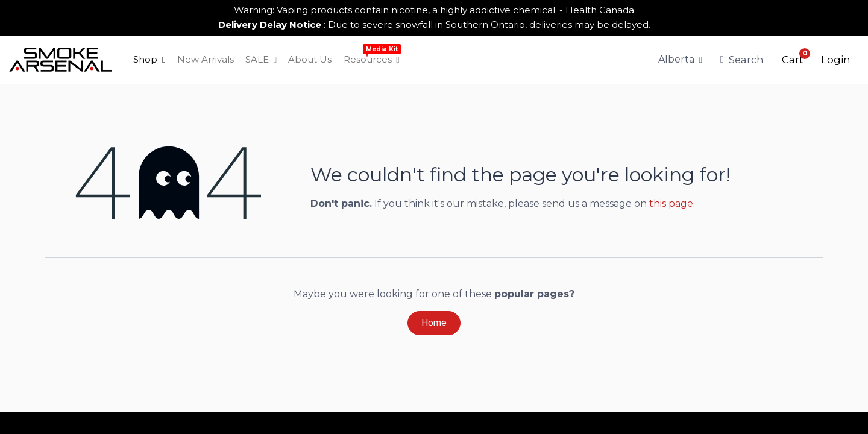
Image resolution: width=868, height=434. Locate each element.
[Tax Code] (681, 60)
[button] (793, 60)
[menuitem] (149, 60)
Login (836, 60)
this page (671, 203)
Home (434, 323)
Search (742, 60)
